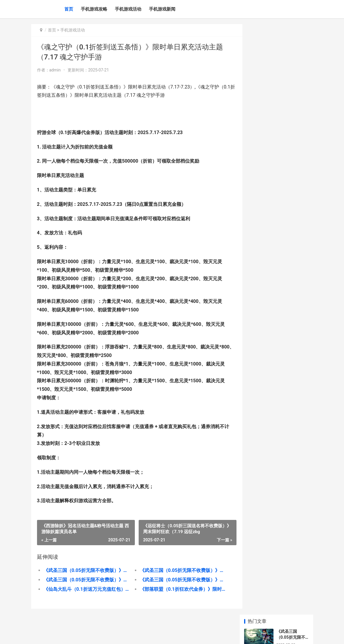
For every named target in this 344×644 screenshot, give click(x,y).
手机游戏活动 (128, 9)
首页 (69, 9)
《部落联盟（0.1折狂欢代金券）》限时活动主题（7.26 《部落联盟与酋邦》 (177, 589)
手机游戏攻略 (94, 9)
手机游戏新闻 (162, 9)
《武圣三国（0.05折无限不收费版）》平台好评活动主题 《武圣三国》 (85, 570)
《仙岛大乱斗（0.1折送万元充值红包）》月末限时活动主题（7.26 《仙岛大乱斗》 (85, 589)
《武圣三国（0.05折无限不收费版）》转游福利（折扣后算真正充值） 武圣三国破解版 (177, 570)
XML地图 (143, 635)
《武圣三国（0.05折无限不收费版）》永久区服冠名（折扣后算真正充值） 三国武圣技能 (177, 580)
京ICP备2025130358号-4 (115, 635)
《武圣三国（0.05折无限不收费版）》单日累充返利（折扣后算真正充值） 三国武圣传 (85, 580)
